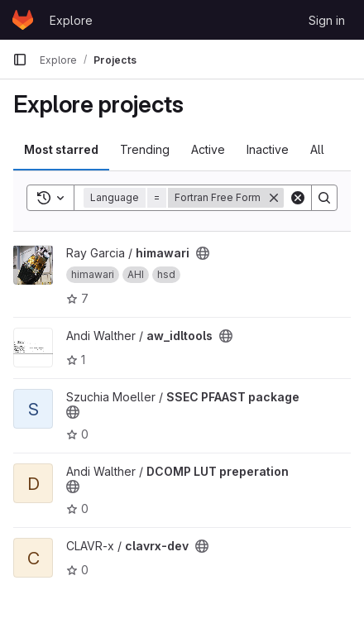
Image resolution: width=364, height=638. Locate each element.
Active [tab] (208, 149)
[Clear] (298, 198)
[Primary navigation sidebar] (20, 60)
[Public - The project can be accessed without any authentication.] (203, 253)
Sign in (327, 20)
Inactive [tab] (268, 149)
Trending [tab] (145, 149)
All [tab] (317, 149)
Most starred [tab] (61, 149)
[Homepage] (23, 20)
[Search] (324, 198)
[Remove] (274, 198)
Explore (71, 20)
